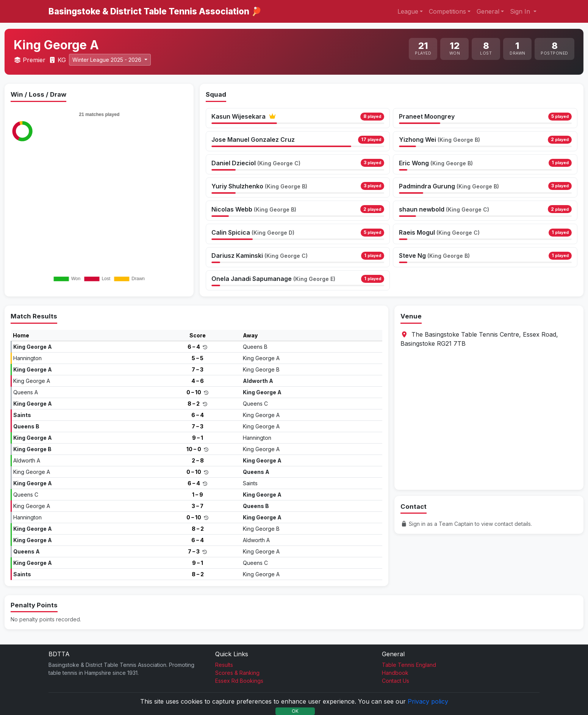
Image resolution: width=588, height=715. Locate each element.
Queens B (255, 347)
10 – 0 (194, 449)
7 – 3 (198, 369)
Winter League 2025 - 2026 (108, 60)
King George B (261, 369)
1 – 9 (198, 495)
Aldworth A (258, 381)
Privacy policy (428, 701)
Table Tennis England (409, 665)
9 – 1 (198, 438)
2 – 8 (198, 460)
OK (295, 711)
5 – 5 (198, 358)
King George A (33, 347)
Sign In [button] (521, 11)
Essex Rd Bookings (239, 681)
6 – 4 (194, 347)
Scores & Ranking (237, 673)
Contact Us (396, 681)
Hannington (27, 358)
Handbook (395, 673)
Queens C (255, 404)
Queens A (26, 392)
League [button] (408, 11)
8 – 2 (194, 404)
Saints (22, 415)
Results (224, 665)
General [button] (488, 11)
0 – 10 (194, 392)
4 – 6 (198, 381)
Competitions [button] (447, 11)
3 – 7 (198, 506)
